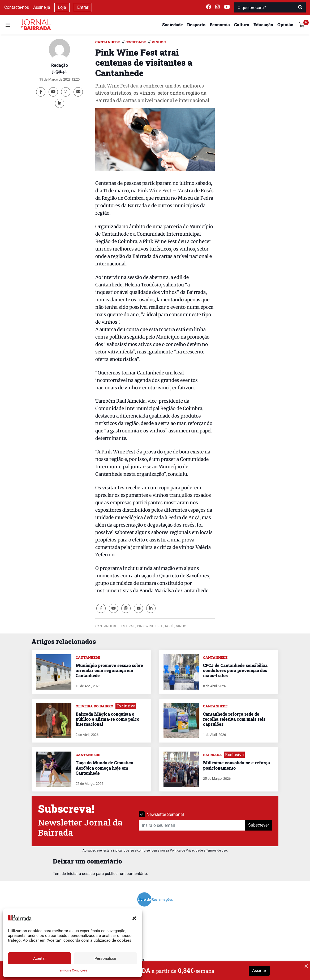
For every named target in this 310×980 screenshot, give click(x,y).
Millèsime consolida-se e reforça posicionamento (236, 765)
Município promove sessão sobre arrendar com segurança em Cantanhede (109, 670)
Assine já (42, 7)
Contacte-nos (17, 7)
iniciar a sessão (81, 874)
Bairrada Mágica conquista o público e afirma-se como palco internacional (107, 719)
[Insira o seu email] (192, 825)
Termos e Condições (73, 970)
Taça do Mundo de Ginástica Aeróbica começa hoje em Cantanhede (104, 768)
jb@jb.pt (59, 72)
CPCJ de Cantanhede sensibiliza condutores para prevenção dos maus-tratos (235, 670)
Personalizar (106, 958)
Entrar (83, 7)
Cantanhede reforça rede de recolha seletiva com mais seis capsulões (234, 719)
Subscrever (259, 825)
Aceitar (40, 958)
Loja (62, 7)
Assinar (259, 971)
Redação (60, 65)
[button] (134, 918)
